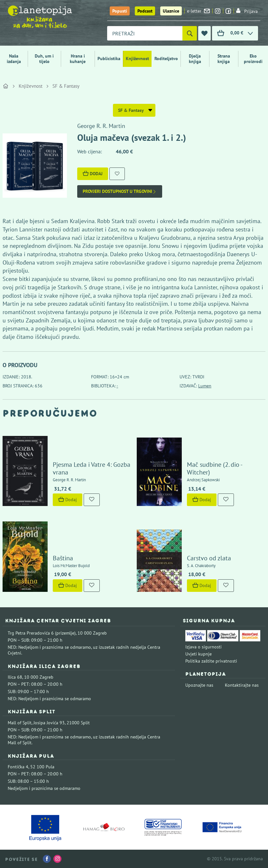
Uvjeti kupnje (199, 654)
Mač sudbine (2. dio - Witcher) (214, 468)
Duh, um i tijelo (44, 59)
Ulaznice (171, 11)
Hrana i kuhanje (78, 59)
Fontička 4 (18, 767)
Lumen (205, 386)
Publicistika (109, 59)
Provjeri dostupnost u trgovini (120, 191)
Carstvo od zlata (209, 558)
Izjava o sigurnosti (203, 647)
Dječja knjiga (195, 59)
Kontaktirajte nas (242, 685)
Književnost (137, 59)
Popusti (120, 11)
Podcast (145, 11)
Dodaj (93, 174)
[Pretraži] (190, 33)
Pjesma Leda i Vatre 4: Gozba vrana (92, 468)
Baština (63, 558)
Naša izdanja (14, 59)
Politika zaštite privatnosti (211, 661)
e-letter (198, 11)
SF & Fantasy (66, 86)
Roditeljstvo (166, 59)
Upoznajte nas (199, 685)
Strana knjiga (224, 59)
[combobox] (145, 33)
